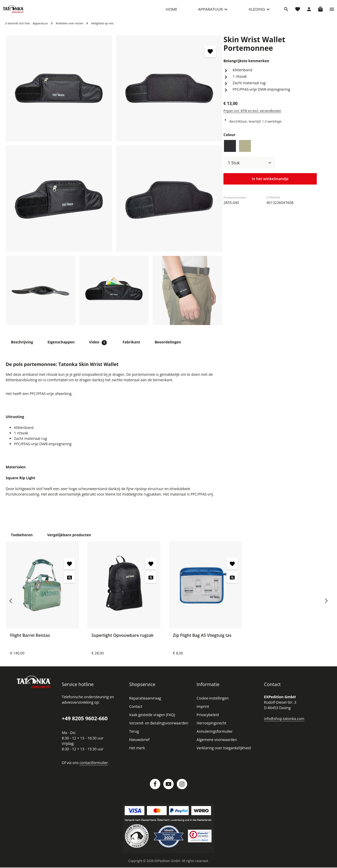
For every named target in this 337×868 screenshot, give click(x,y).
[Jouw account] (309, 12)
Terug (134, 736)
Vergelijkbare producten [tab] (67, 540)
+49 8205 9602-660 (84, 723)
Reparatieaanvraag (145, 703)
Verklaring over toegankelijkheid (222, 753)
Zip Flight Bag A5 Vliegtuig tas (203, 640)
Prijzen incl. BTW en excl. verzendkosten (252, 108)
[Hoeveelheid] (249, 159)
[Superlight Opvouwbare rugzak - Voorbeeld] (151, 582)
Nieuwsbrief (139, 745)
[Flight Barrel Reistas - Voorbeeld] (69, 582)
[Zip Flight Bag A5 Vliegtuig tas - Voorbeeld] (232, 582)
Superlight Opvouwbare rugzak (122, 640)
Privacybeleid (207, 720)
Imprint (202, 711)
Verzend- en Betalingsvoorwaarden (157, 728)
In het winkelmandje (270, 176)
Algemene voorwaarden (216, 745)
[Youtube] (168, 789)
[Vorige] (11, 606)
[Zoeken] (286, 12)
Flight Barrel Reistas (30, 640)
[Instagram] (182, 789)
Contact (135, 711)
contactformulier (92, 767)
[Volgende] (326, 606)
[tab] (22, 347)
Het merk (136, 753)
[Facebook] (155, 789)
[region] (114, 185)
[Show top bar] (332, 12)
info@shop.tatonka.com (283, 723)
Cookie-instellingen (212, 703)
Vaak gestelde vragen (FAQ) (152, 720)
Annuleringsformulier (213, 736)
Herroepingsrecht (210, 728)
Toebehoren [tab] (21, 540)
